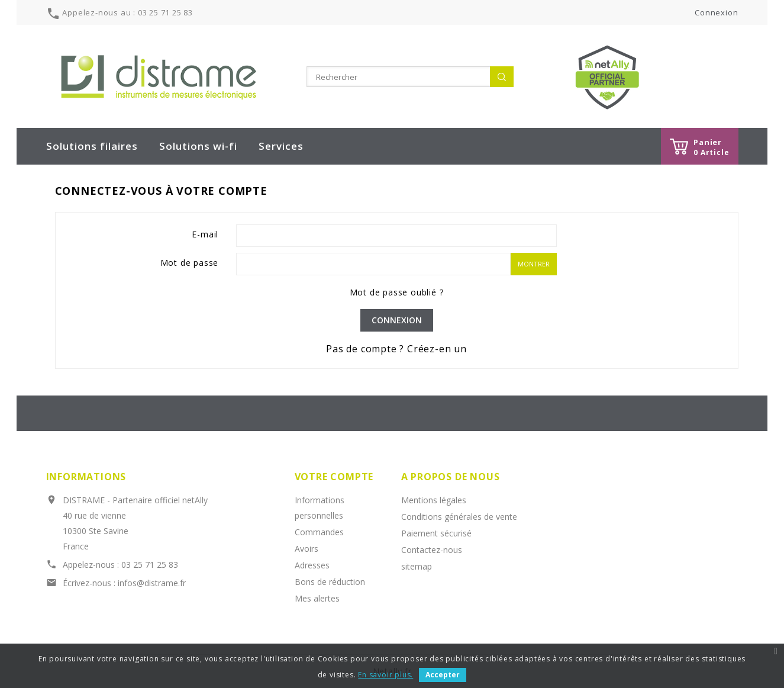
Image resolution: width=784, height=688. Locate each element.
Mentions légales (434, 500)
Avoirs (306, 549)
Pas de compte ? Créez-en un (396, 349)
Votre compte (334, 477)
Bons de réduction (330, 582)
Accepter (443, 675)
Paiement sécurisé (436, 533)
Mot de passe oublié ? (397, 292)
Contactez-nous (432, 550)
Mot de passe (190, 263)
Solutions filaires (92, 146)
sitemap (417, 566)
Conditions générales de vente (459, 517)
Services (281, 146)
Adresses (312, 565)
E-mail (205, 234)
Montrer (534, 264)
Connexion (397, 320)
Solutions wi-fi (198, 146)
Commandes (319, 532)
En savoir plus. (385, 675)
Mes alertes (317, 598)
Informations (86, 477)
